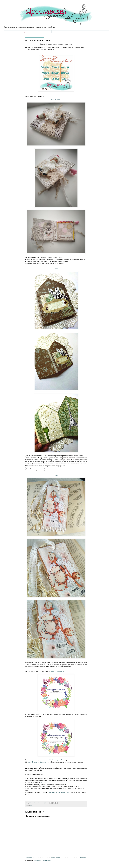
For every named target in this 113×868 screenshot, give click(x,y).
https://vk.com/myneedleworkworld (38, 762)
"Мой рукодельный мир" (58, 671)
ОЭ (31, 805)
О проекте (19, 32)
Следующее (29, 858)
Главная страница (9, 32)
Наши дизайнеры (39, 32)
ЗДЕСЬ (44, 782)
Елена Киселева (56, 100)
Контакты (48, 32)
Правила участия (28, 32)
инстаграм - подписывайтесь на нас (60, 792)
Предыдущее (83, 858)
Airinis (56, 475)
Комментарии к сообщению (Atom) (43, 860)
